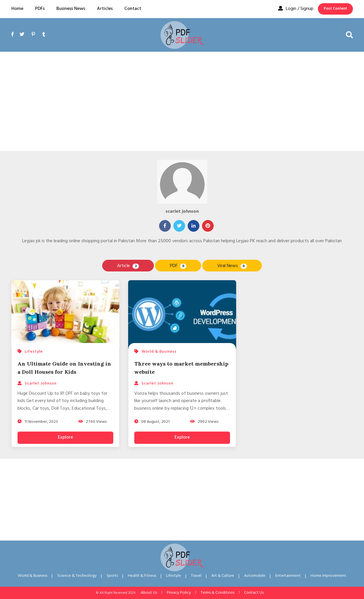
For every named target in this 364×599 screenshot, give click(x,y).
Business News (71, 9)
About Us (149, 593)
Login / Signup (296, 9)
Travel (196, 576)
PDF (178, 266)
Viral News (232, 266)
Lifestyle (174, 576)
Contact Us (254, 593)
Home (17, 9)
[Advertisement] (182, 101)
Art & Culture (223, 576)
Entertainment (288, 576)
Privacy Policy (179, 593)
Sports (112, 576)
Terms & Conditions (217, 593)
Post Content (335, 9)
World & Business (33, 576)
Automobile (255, 576)
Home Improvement (328, 576)
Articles (105, 9)
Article (128, 266)
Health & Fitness (142, 576)
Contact (133, 9)
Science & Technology (77, 576)
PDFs (40, 9)
